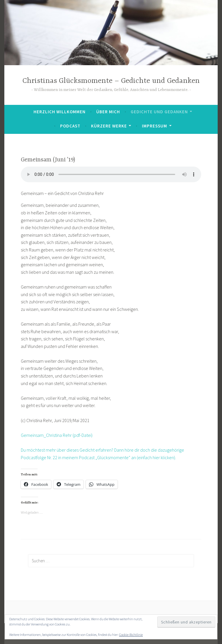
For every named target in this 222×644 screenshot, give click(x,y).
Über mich (108, 112)
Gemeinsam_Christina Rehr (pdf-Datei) (57, 435)
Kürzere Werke (109, 126)
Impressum (155, 126)
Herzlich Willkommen (60, 112)
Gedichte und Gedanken (159, 112)
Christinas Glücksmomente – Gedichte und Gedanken (111, 81)
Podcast (70, 126)
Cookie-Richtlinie (131, 635)
